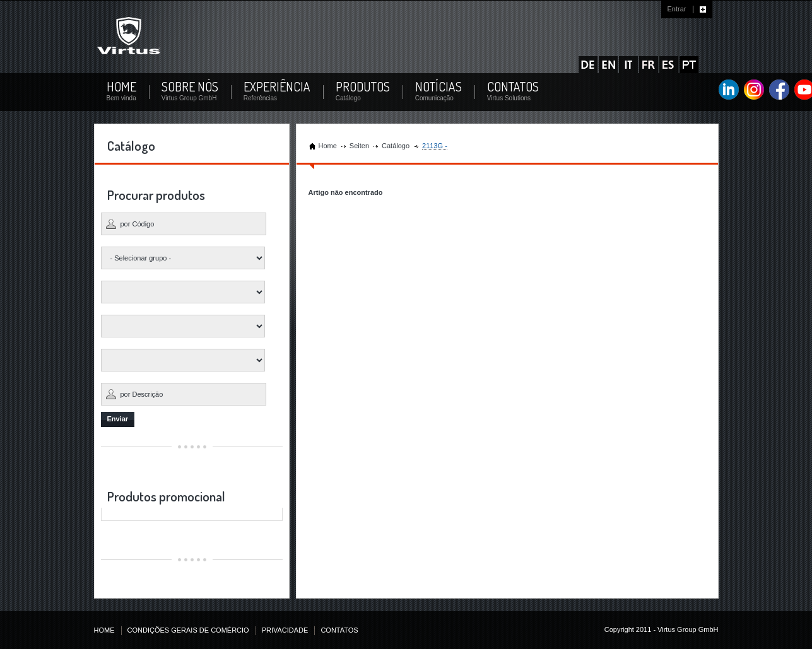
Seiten (359, 146)
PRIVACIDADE (285, 630)
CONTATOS (513, 87)
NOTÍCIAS (438, 87)
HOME (121, 87)
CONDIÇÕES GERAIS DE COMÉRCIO (188, 630)
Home (328, 146)
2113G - (435, 146)
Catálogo (396, 146)
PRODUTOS (363, 87)
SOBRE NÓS (190, 87)
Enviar (118, 419)
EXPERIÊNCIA (277, 87)
